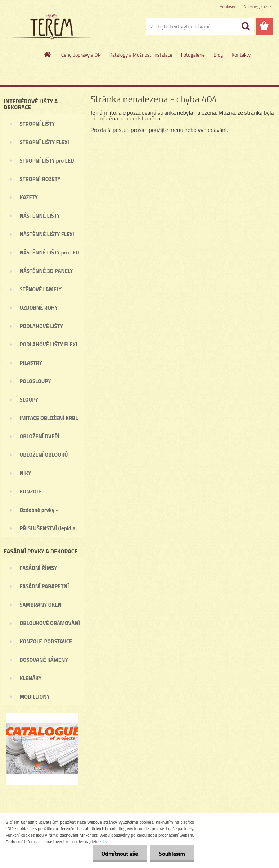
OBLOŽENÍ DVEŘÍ (40, 436)
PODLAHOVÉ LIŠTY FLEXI (49, 344)
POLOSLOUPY (35, 381)
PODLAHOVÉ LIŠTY (42, 326)
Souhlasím (172, 854)
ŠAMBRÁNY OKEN (41, 605)
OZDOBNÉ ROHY (39, 308)
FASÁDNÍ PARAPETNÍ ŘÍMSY (44, 589)
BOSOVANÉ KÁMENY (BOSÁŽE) (44, 662)
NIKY (26, 473)
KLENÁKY (31, 678)
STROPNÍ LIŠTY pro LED (47, 161)
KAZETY (29, 197)
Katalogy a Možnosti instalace (141, 55)
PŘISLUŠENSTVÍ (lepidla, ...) (48, 531)
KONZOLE (31, 491)
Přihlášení (228, 6)
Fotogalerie (193, 55)
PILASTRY (31, 363)
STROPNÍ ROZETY (40, 179)
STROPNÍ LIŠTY (37, 124)
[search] (246, 26)
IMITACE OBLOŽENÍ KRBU (49, 418)
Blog (218, 55)
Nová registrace (257, 6)
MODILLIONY (35, 697)
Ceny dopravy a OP (81, 55)
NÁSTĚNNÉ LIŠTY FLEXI (47, 234)
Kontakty (241, 55)
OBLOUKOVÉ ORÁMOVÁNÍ (50, 623)
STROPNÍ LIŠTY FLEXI (44, 142)
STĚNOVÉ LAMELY (41, 289)
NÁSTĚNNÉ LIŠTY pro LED (49, 253)
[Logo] (51, 27)
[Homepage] (48, 54)
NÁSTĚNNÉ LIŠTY (40, 216)
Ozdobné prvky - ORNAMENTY (39, 512)
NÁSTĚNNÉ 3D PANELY (46, 271)
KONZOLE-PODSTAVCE (46, 641)
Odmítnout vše (120, 854)
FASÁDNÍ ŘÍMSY (39, 568)
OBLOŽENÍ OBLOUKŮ (44, 455)
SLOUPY (29, 400)
